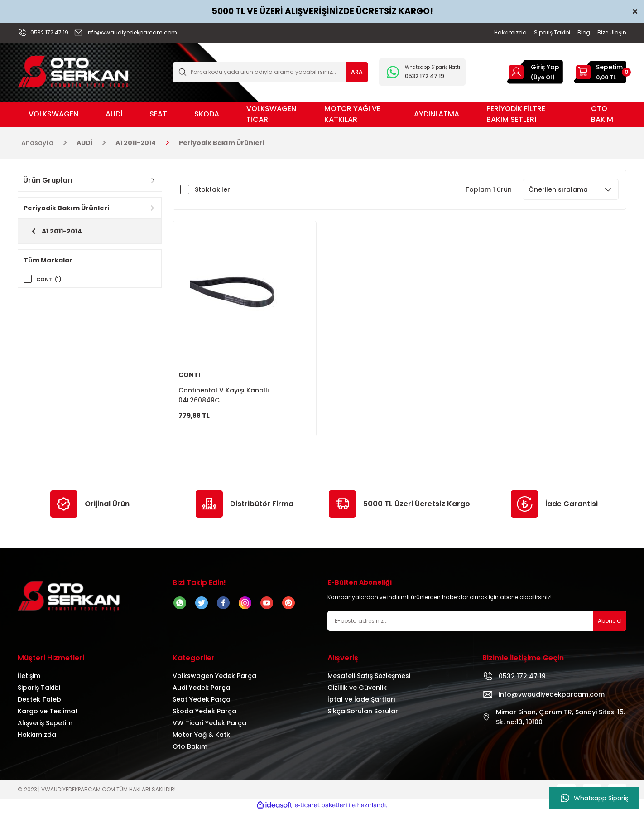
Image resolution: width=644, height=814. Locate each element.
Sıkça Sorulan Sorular (363, 713)
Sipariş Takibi (39, 690)
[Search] (270, 72)
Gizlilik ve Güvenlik (357, 690)
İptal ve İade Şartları (361, 702)
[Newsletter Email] (477, 623)
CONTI (189, 375)
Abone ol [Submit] (610, 623)
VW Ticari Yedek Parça (209, 725)
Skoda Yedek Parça (204, 713)
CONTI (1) (50, 279)
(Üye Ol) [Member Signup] (543, 77)
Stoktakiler (212, 189)
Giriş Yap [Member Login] (545, 67)
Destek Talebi (40, 702)
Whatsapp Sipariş (594, 798)
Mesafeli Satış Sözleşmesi (369, 678)
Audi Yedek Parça (201, 690)
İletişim (29, 678)
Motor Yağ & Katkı (202, 737)
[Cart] (600, 72)
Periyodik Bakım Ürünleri (222, 143)
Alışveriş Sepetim (45, 725)
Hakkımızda (37, 737)
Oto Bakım (190, 749)
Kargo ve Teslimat (48, 713)
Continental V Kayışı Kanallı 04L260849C (224, 395)
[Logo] (73, 71)
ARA (357, 72)
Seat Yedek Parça (202, 702)
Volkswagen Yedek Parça (214, 678)
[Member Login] (516, 72)
